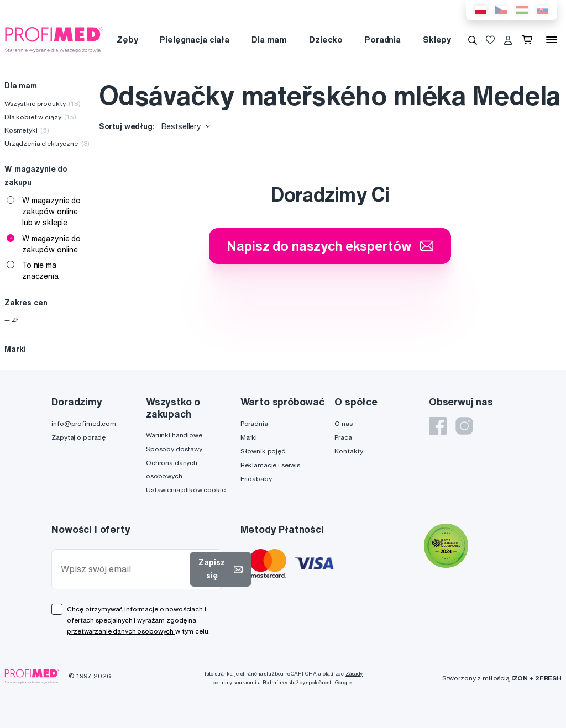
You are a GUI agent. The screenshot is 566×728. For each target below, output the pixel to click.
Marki (249, 437)
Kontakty (349, 451)
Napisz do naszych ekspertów (330, 246)
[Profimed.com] (54, 39)
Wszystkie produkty (43, 104)
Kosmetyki (27, 130)
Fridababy (256, 479)
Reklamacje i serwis (270, 465)
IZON (520, 678)
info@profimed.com (84, 423)
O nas (343, 423)
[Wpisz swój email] (123, 569)
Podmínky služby (284, 682)
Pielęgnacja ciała (195, 39)
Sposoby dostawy (174, 449)
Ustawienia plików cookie (186, 490)
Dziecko (326, 39)
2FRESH (548, 678)
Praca (343, 437)
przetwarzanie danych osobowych (121, 631)
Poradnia (383, 39)
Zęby (127, 39)
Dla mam (269, 39)
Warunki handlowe (174, 435)
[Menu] (552, 40)
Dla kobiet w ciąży (40, 117)
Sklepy (437, 39)
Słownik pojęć (263, 451)
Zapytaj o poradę (78, 437)
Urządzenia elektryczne (47, 143)
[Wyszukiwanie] (473, 40)
